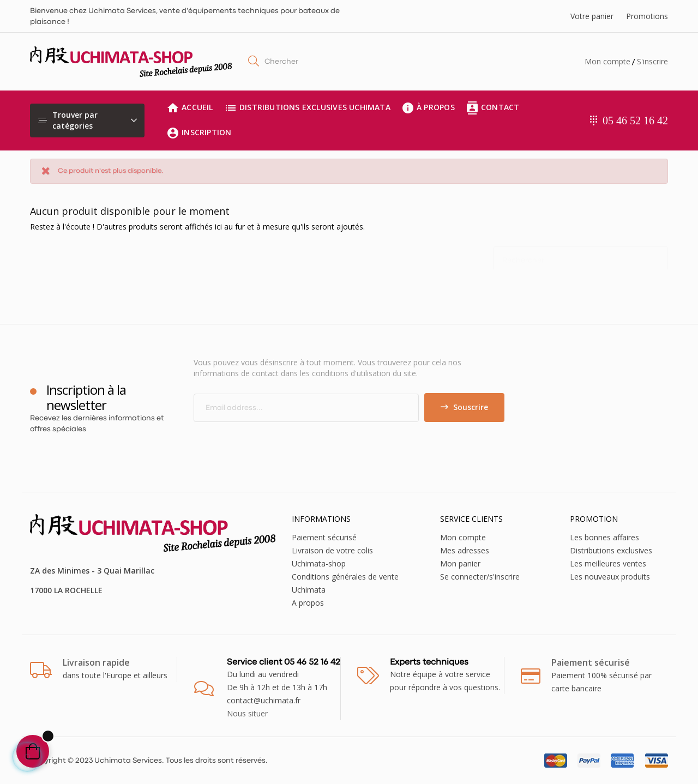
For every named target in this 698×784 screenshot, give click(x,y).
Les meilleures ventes (608, 563)
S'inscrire (652, 61)
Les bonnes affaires (604, 537)
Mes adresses (465, 550)
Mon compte (607, 61)
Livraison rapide (96, 662)
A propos (308, 603)
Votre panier (592, 16)
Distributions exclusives (611, 550)
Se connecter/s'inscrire (480, 577)
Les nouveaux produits (610, 577)
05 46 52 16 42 (635, 120)
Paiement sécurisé (324, 537)
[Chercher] (581, 255)
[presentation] (285, 443)
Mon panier (460, 563)
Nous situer (247, 713)
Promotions (647, 16)
